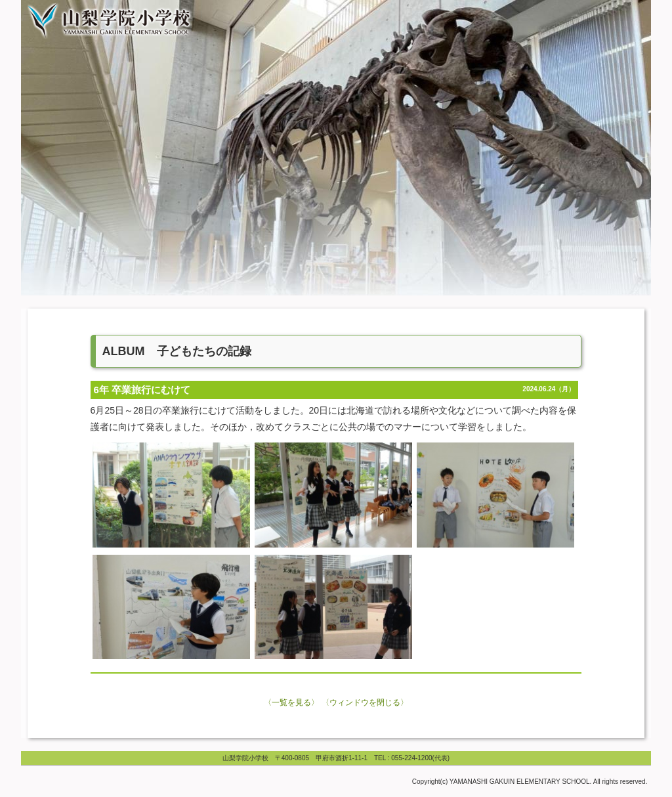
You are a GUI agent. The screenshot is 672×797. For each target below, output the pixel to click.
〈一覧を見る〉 (291, 702)
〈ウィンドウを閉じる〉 (365, 702)
